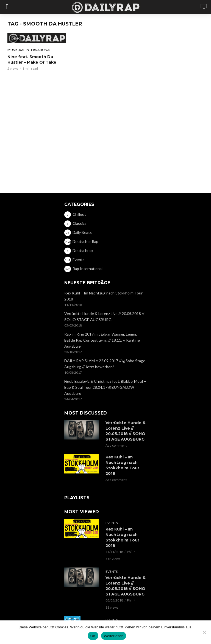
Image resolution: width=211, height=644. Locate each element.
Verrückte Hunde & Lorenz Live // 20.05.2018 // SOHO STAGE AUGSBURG (104, 317)
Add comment (116, 445)
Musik (13, 50)
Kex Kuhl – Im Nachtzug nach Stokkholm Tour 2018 (103, 296)
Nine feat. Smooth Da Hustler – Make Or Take (32, 59)
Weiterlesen (114, 636)
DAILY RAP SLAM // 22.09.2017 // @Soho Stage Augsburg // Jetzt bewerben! (105, 364)
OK (93, 636)
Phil (130, 552)
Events (112, 523)
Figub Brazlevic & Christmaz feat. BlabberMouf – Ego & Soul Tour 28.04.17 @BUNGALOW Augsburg (105, 387)
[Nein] (204, 632)
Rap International (35, 50)
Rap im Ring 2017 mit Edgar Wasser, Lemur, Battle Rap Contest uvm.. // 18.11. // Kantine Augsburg (102, 340)
